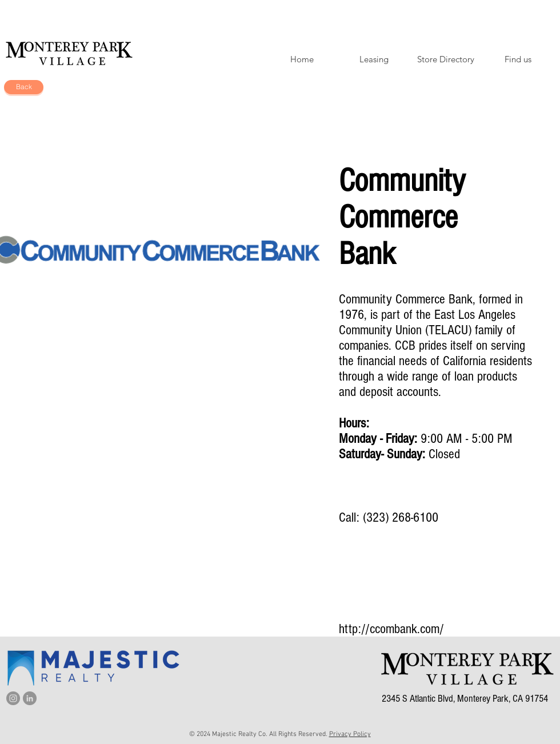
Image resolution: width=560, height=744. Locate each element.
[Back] (24, 87)
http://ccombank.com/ (391, 629)
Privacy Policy (350, 734)
